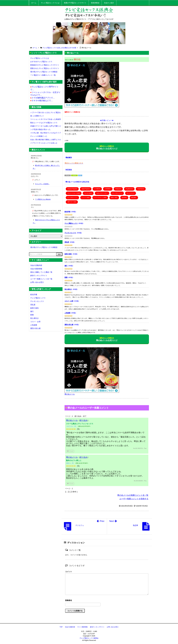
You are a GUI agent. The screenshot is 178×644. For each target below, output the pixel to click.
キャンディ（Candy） (42, 184)
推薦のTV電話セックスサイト (75, 3)
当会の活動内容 (36, 265)
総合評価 (67, 212)
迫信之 (33, 192)
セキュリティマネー (102, 193)
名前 (107, 601)
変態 (66, 277)
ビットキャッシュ (72, 198)
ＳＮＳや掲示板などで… (42, 101)
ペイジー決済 (86, 198)
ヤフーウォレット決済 (100, 198)
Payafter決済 (129, 189)
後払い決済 (114, 198)
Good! (70, 451)
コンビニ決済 (88, 193)
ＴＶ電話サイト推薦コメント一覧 (43, 75)
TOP (61, 627)
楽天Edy (124, 198)
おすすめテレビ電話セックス (41, 62)
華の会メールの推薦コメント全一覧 (133, 495)
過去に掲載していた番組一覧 (41, 272)
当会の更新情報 (36, 269)
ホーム (34, 3)
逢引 (66, 266)
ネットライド (131, 193)
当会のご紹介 (109, 3)
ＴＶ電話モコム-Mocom (43, 199)
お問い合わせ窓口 (37, 282)
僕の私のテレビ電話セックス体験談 (44, 72)
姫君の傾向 (68, 254)
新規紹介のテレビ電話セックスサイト (45, 65)
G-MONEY (108, 189)
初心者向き (68, 289)
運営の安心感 (69, 325)
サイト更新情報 (82, 627)
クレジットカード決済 (74, 193)
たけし (33, 176)
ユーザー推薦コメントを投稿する (134, 499)
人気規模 (67, 313)
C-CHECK (97, 189)
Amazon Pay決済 (72, 189)
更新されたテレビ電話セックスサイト (45, 68)
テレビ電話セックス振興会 (89, 638)
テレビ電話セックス (71, 223)
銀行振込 (134, 198)
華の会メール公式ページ (107, 147)
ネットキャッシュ (117, 193)
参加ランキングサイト (39, 275)
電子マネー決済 (72, 202)
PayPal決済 (141, 189)
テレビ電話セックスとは (50, 3)
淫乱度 (67, 242)
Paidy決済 (118, 189)
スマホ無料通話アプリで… (43, 98)
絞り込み (84, 420)
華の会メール (72, 420)
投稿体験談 (95, 3)
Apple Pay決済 (86, 189)
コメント (69, 572)
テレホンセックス (70, 233)
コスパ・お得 (69, 301)
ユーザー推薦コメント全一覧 (41, 279)
